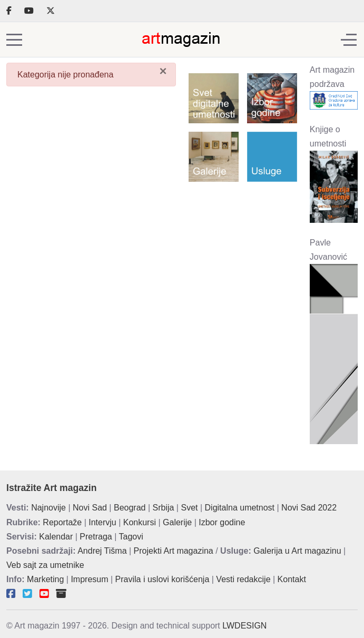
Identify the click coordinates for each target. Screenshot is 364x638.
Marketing (45, 579)
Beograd (130, 508)
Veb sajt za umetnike (45, 565)
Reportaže (62, 522)
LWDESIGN (244, 626)
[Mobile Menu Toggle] (14, 40)
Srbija (164, 508)
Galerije (177, 522)
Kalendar (56, 537)
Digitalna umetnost (240, 508)
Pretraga (96, 537)
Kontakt (292, 579)
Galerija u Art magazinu (297, 551)
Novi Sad (90, 508)
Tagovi (131, 537)
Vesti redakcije (243, 579)
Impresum (89, 579)
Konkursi (140, 522)
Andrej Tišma (102, 551)
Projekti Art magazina (174, 551)
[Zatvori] (163, 71)
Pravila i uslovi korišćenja (163, 579)
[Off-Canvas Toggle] (349, 40)
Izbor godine (222, 522)
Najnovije (48, 508)
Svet (189, 508)
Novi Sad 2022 (309, 508)
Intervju (102, 522)
